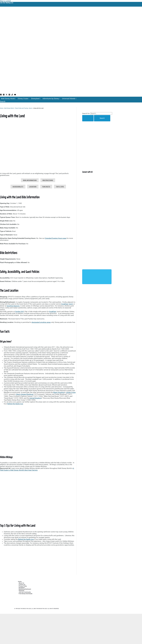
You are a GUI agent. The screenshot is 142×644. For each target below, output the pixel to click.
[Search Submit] (88, 118)
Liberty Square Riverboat (24, 394)
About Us (21, 583)
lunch (71, 304)
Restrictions (48, 180)
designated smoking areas (41, 322)
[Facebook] (1, 95)
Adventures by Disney (51, 99)
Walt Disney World (8, 99)
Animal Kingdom (35, 398)
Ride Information (30, 180)
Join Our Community (25, 592)
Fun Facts (46, 187)
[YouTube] (15, 95)
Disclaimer (22, 588)
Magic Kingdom (59, 392)
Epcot (31, 108)
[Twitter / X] (7, 95)
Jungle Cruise (71, 392)
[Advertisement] (38, 561)
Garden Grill (19, 312)
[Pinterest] (9, 95)
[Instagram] (4, 95)
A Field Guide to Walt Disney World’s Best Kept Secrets (37, 469)
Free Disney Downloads (25, 594)
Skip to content (5, 1)
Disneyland (36, 99)
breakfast (65, 304)
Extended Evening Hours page (56, 238)
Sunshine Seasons (13, 306)
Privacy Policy (23, 586)
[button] (3, 101)
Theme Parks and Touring (21, 108)
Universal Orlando (69, 99)
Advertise (21, 591)
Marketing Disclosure (25, 589)
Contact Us (22, 585)
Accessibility (18, 187)
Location (33, 187)
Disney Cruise (23, 99)
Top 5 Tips (60, 187)
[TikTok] (12, 95)
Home (2, 108)
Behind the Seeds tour (15, 404)
